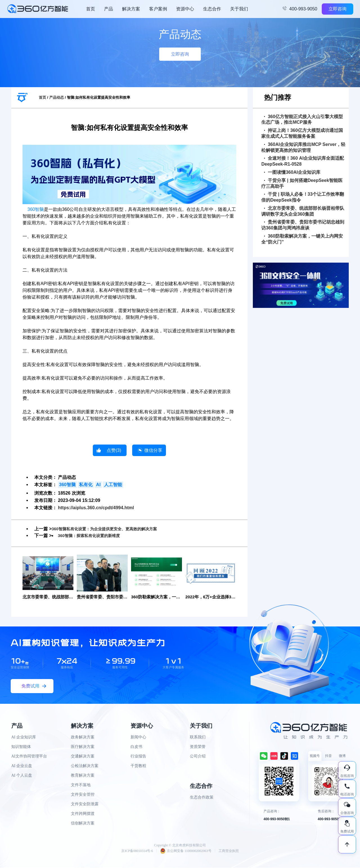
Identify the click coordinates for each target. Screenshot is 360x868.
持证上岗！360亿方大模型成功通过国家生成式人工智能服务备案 (302, 133)
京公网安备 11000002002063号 (186, 851)
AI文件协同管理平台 (29, 757)
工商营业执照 (229, 851)
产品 (109, 9)
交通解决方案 (83, 757)
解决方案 (131, 9)
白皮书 (136, 747)
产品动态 (57, 97)
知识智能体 (21, 747)
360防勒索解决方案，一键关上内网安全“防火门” (302, 239)
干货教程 (138, 766)
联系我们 (198, 738)
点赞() (114, 450)
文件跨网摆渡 (83, 814)
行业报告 (138, 757)
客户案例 (158, 9)
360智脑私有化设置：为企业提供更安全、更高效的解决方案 (112, 529)
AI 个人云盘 (22, 776)
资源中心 (185, 9)
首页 (91, 9)
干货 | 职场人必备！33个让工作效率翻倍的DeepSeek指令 (303, 197)
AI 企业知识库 (24, 738)
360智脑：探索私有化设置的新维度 (93, 536)
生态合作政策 (202, 798)
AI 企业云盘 (22, 766)
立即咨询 (337, 9)
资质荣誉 (198, 747)
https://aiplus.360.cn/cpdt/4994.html (96, 508)
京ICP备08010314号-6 (137, 851)
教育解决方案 (83, 776)
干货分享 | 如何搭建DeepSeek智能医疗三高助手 (302, 183)
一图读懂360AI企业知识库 (292, 172)
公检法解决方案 (85, 766)
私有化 (86, 485)
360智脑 (36, 209)
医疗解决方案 (83, 747)
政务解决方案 (83, 738)
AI (98, 485)
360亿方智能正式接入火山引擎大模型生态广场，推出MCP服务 (302, 120)
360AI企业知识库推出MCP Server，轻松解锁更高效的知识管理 (303, 147)
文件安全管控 (83, 795)
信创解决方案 (83, 824)
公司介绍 (198, 757)
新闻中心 (138, 738)
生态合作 (212, 9)
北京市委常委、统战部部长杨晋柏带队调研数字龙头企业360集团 (303, 211)
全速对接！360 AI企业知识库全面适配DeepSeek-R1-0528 (303, 161)
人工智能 (113, 485)
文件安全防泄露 (85, 805)
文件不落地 (81, 785)
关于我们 (239, 9)
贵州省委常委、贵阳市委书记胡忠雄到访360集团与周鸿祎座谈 (303, 225)
